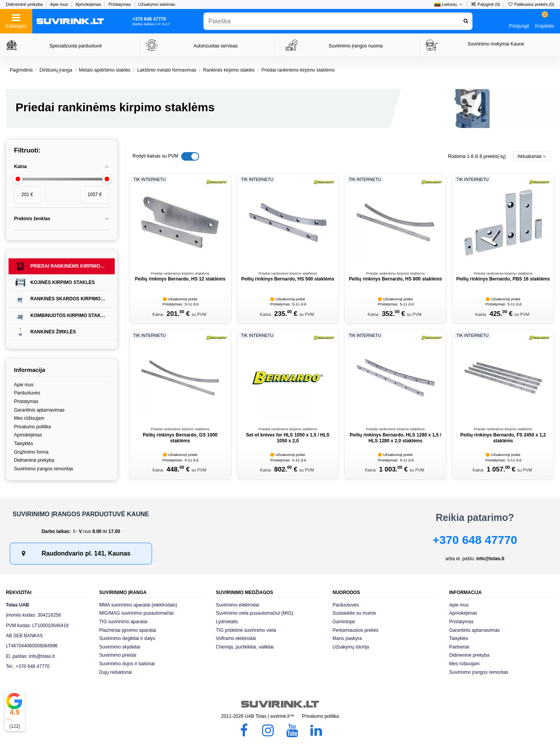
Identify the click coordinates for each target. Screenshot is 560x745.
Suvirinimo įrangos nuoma (356, 46)
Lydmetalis (227, 622)
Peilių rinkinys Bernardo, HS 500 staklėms (288, 279)
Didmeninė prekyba (25, 4)
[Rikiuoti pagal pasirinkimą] (532, 156)
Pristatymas (120, 4)
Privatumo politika (32, 427)
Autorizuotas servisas (215, 46)
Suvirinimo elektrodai (237, 605)
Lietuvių (449, 4)
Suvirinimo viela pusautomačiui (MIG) (255, 613)
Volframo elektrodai (236, 638)
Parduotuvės (27, 393)
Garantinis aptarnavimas (39, 410)
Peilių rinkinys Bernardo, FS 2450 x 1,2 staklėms (503, 438)
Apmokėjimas (89, 4)
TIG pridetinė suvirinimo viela (246, 630)
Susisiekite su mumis (354, 613)
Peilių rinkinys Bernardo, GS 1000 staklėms (180, 438)
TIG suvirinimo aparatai (123, 622)
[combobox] (338, 21)
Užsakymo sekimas (157, 4)
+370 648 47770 (475, 540)
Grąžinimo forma (31, 452)
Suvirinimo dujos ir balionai (127, 664)
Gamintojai (344, 622)
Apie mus (60, 4)
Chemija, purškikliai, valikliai (245, 647)
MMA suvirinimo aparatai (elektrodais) (138, 605)
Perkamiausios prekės (355, 630)
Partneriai (459, 647)
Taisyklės (24, 443)
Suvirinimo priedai (118, 655)
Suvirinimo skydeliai (120, 647)
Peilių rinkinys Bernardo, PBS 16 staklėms (503, 279)
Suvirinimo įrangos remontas (44, 469)
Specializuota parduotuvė (76, 46)
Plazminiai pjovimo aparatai (128, 630)
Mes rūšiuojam (29, 418)
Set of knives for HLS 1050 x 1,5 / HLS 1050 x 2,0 (288, 438)
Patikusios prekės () (531, 4)
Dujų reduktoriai (115, 672)
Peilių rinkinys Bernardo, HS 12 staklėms (180, 279)
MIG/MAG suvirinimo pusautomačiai (136, 613)
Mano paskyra (347, 638)
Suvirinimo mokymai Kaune (496, 44)
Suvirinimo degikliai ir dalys (127, 638)
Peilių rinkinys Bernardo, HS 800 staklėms (395, 279)
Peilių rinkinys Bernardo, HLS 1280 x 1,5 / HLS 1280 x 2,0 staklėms (395, 438)
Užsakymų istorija (351, 647)
